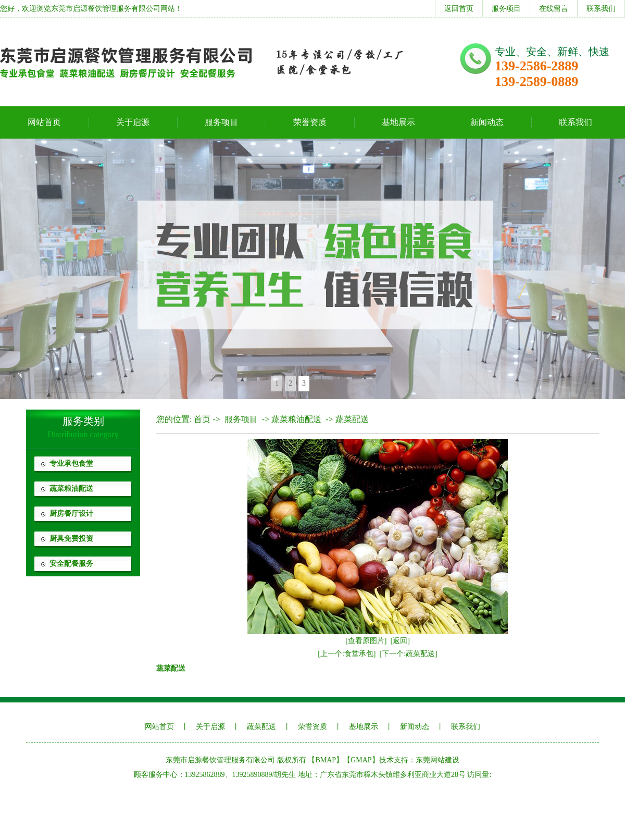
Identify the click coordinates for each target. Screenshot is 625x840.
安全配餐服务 (71, 564)
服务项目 (506, 9)
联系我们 (601, 9)
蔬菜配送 (352, 419)
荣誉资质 (310, 122)
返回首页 (459, 9)
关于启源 (133, 122)
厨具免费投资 (71, 539)
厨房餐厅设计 (71, 514)
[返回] (400, 641)
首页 (202, 419)
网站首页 (44, 122)
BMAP (326, 760)
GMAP (361, 760)
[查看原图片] (366, 641)
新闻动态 (487, 122)
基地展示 (398, 122)
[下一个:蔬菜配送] (409, 654)
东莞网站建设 (438, 760)
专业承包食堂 (71, 464)
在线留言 (554, 9)
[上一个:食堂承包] (347, 654)
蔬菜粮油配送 (71, 489)
